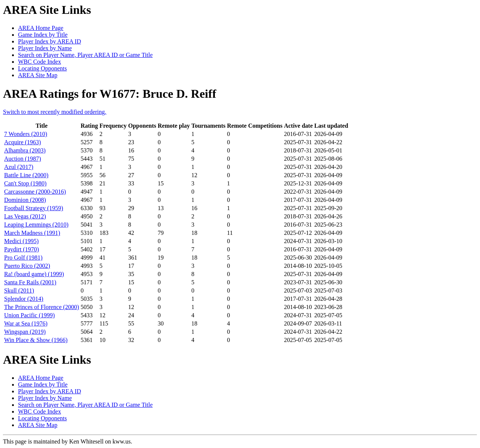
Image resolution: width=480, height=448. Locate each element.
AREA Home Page (41, 28)
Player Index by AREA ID (49, 41)
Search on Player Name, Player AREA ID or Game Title (85, 55)
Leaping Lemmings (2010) (36, 225)
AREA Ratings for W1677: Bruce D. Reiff (110, 94)
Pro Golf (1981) (23, 258)
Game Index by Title (43, 35)
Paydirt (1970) (22, 249)
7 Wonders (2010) (26, 134)
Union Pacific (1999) (29, 315)
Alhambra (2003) (25, 150)
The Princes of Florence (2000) (42, 307)
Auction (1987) (22, 159)
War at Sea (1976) (26, 323)
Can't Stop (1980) (25, 183)
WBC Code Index (40, 62)
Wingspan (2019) (25, 332)
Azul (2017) (19, 167)
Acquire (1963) (22, 142)
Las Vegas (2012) (25, 216)
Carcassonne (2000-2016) (35, 192)
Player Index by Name (45, 48)
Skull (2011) (19, 290)
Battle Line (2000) (26, 175)
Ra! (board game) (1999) (34, 274)
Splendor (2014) (24, 299)
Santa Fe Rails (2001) (30, 282)
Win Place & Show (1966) (36, 340)
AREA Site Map (38, 75)
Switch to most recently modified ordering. (55, 112)
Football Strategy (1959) (34, 208)
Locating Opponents (42, 68)
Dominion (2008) (25, 200)
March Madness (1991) (32, 233)
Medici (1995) (21, 241)
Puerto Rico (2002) (27, 266)
